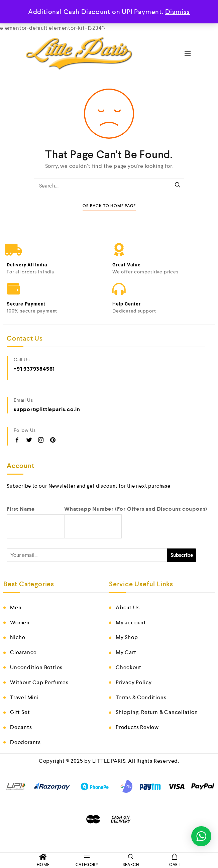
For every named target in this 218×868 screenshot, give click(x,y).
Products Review (137, 727)
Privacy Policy (134, 682)
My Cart (126, 652)
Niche (18, 637)
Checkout (128, 667)
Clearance (23, 652)
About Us (128, 607)
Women (20, 623)
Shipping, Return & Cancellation (157, 712)
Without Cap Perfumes (39, 682)
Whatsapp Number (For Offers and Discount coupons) (136, 509)
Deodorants (25, 742)
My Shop (127, 637)
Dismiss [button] (178, 12)
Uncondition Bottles (36, 667)
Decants (21, 727)
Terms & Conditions (141, 697)
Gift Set (20, 712)
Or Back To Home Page (109, 206)
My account (131, 623)
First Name (21, 509)
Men (16, 607)
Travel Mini (24, 697)
